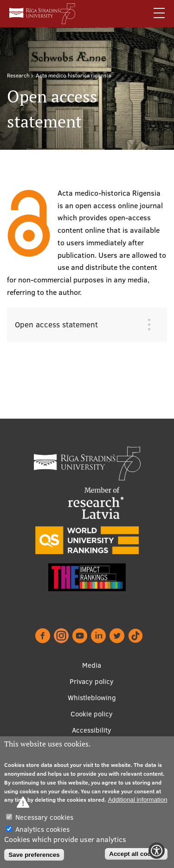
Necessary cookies (44, 817)
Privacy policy (92, 681)
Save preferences (34, 855)
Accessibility (92, 730)
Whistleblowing (92, 698)
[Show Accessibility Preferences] (157, 851)
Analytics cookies (42, 829)
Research (18, 75)
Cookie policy (92, 714)
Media (92, 665)
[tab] (80, 325)
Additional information (137, 800)
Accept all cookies (136, 854)
